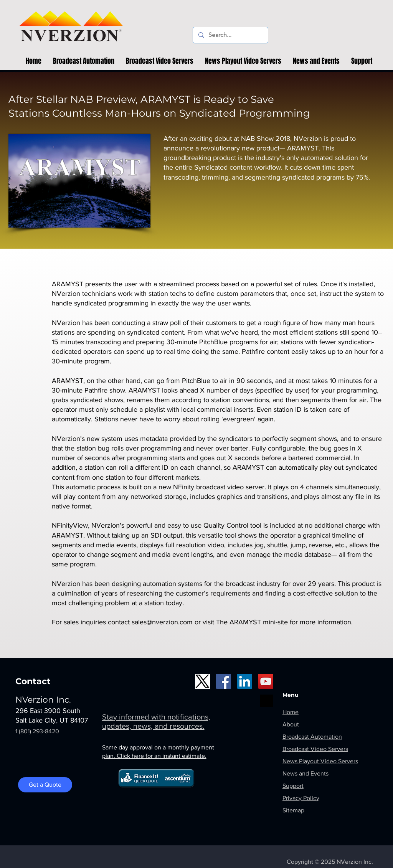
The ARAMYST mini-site (252, 622)
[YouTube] (266, 681)
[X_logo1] (202, 681)
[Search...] (230, 35)
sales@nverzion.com (162, 622)
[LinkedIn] (245, 681)
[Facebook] (224, 681)
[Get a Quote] (45, 785)
